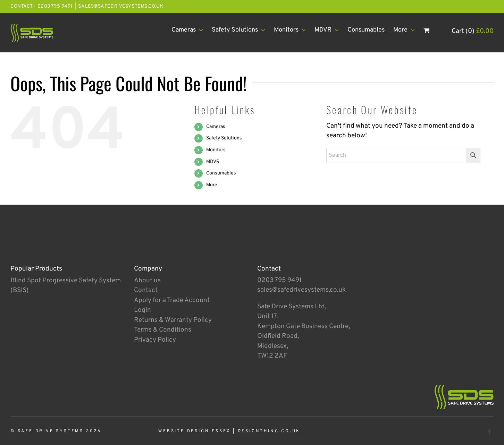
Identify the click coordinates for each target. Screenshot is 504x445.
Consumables (221, 173)
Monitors (216, 150)
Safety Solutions (224, 138)
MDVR (213, 162)
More (212, 185)
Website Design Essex (194, 431)
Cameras (216, 127)
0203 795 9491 (279, 280)
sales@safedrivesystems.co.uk (121, 6)
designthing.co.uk (269, 431)
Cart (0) (473, 31)
